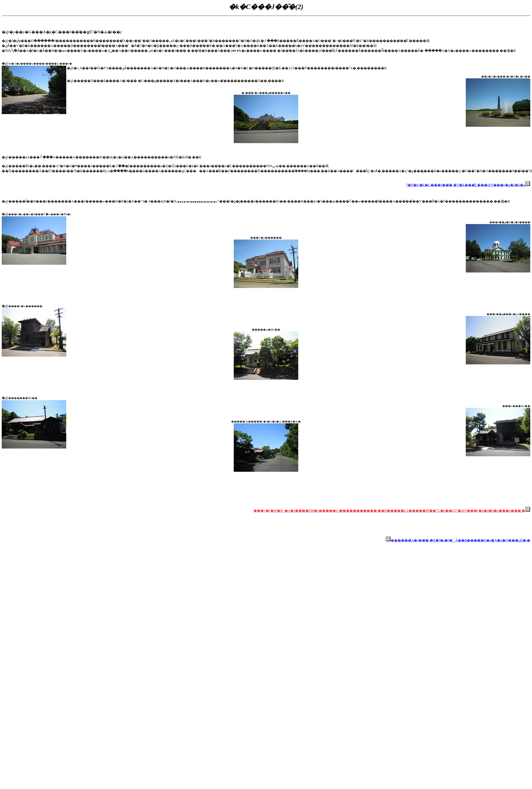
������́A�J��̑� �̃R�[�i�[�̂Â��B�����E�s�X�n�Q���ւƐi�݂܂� (458, 540)
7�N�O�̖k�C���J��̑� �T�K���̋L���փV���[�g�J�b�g (468, 185)
